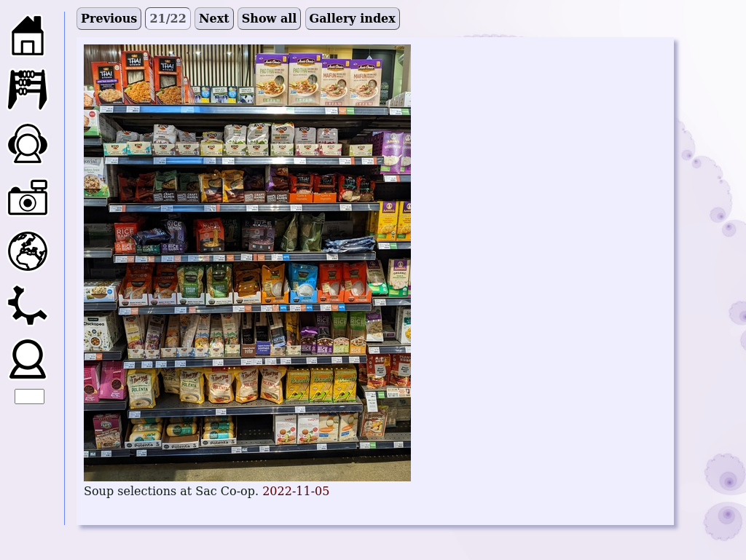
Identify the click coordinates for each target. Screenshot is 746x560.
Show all (270, 19)
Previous (109, 19)
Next (214, 19)
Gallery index (353, 19)
